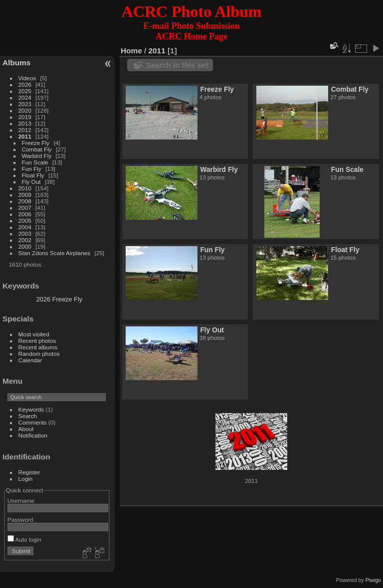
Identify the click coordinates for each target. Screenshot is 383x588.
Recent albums (38, 347)
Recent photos (37, 341)
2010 (25, 188)
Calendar (30, 360)
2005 (25, 220)
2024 (25, 97)
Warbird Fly (37, 156)
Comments (33, 422)
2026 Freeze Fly (59, 299)
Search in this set (177, 65)
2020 (25, 110)
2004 (25, 227)
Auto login (24, 539)
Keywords (31, 409)
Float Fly (33, 175)
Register (29, 472)
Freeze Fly (36, 143)
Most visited (34, 334)
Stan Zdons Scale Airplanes (55, 253)
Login (26, 479)
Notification (33, 435)
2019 (25, 117)
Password (20, 519)
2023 (25, 104)
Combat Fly (37, 149)
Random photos (39, 354)
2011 (25, 136)
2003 (25, 233)
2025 (25, 91)
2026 (25, 84)
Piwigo (373, 580)
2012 (25, 130)
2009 (25, 195)
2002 (25, 240)
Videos (27, 78)
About (26, 429)
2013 (25, 123)
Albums (16, 63)
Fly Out (31, 182)
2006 (25, 214)
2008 (25, 201)
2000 (25, 246)
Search (28, 416)
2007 (25, 208)
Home (131, 51)
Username (21, 501)
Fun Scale (35, 162)
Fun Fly (32, 169)
